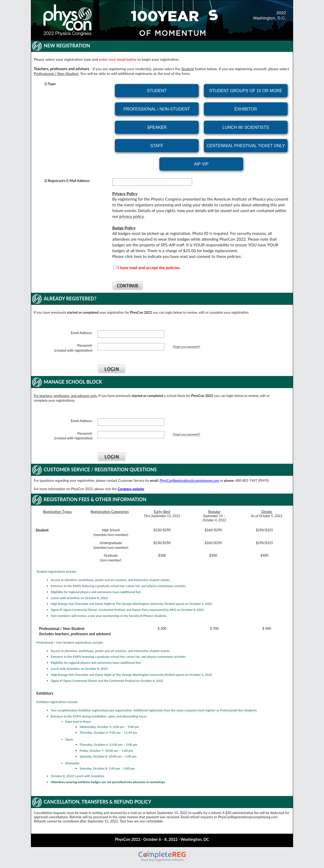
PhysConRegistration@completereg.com (189, 480)
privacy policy (132, 216)
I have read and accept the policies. (149, 268)
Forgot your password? (186, 347)
